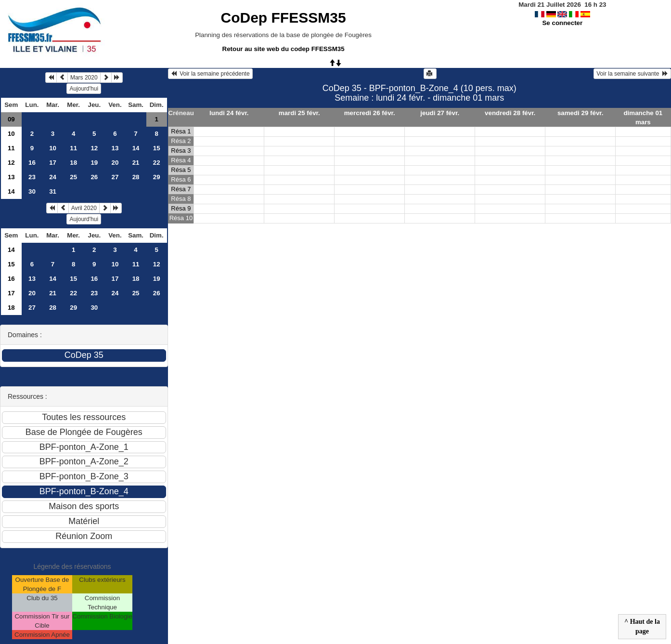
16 (32, 163)
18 (73, 163)
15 (157, 148)
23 (32, 177)
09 (11, 119)
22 (157, 163)
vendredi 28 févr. (510, 113)
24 (53, 177)
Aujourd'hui (84, 89)
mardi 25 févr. (299, 113)
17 (53, 163)
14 (136, 148)
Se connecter (562, 23)
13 (115, 148)
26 (94, 177)
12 (94, 148)
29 (157, 177)
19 (94, 163)
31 (53, 191)
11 (11, 148)
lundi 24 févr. (229, 113)
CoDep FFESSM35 (284, 18)
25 (73, 177)
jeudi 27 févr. (440, 113)
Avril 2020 (84, 208)
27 (115, 177)
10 (11, 134)
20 (115, 163)
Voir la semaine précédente (210, 74)
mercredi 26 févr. (370, 113)
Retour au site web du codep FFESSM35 (284, 49)
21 (136, 163)
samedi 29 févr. (581, 113)
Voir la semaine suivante (632, 74)
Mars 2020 (84, 78)
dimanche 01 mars (643, 118)
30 (32, 191)
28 (136, 177)
